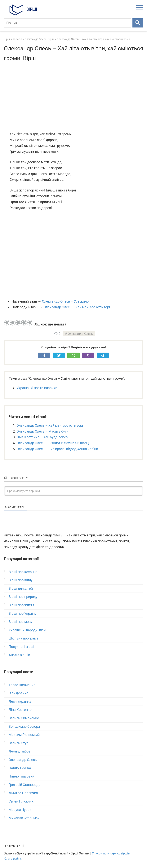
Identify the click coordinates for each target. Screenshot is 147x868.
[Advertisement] (73, 100)
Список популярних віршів (111, 853)
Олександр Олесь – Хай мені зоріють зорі (77, 307)
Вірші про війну (21, 580)
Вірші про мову (20, 622)
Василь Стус (18, 743)
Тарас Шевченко (22, 685)
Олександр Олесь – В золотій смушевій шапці (53, 443)
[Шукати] (138, 23)
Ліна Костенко (20, 710)
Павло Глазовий (21, 776)
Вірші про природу (23, 597)
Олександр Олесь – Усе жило (65, 301)
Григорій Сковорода (24, 785)
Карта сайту (12, 859)
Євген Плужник (21, 801)
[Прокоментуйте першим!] (73, 491)
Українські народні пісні (27, 630)
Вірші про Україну (22, 613)
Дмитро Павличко (23, 793)
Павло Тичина (20, 768)
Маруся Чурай (20, 810)
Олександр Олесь (80, 334)
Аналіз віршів (19, 655)
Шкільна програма (24, 638)
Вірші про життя (21, 605)
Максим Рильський (24, 735)
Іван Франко (18, 693)
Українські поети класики (37, 388)
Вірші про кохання (23, 572)
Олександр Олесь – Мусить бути (42, 431)
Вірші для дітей (21, 588)
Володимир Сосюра (24, 726)
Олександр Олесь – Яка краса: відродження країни (57, 449)
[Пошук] (67, 23)
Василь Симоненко (24, 718)
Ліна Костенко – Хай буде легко (42, 437)
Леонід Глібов (20, 751)
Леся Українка (20, 701)
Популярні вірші (21, 647)
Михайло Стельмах (24, 818)
